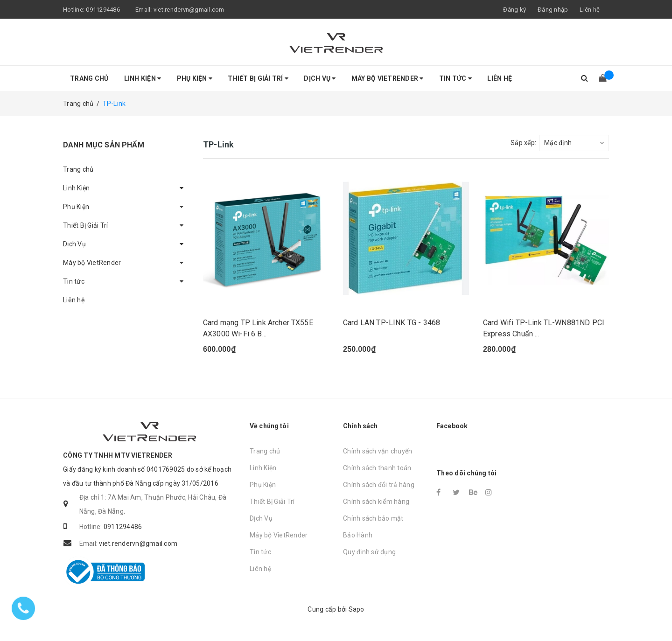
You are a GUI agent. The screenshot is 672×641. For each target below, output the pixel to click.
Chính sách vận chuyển (378, 451)
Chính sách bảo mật (373, 518)
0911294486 (103, 10)
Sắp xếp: (523, 143)
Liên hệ (590, 10)
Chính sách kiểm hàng (376, 502)
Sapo (357, 609)
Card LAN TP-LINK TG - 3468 (392, 323)
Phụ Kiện (195, 78)
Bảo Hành (358, 535)
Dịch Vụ (320, 78)
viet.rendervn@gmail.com (189, 10)
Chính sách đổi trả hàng (379, 485)
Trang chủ (89, 78)
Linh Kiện (143, 78)
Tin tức (455, 78)
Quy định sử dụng (369, 552)
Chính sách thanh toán (377, 468)
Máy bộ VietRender (388, 78)
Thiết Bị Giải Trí (258, 78)
